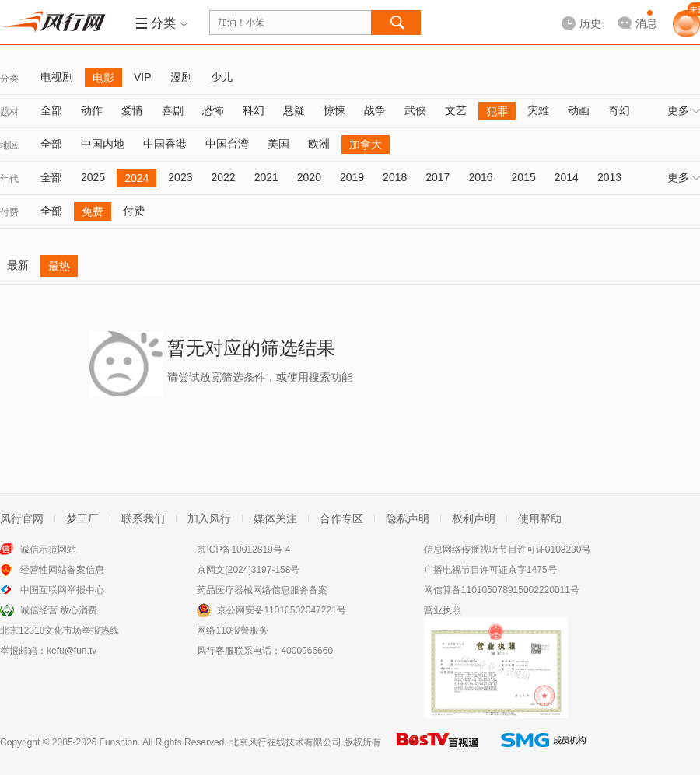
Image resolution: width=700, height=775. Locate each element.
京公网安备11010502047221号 (281, 610)
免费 (93, 211)
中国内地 (103, 144)
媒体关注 (275, 518)
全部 (51, 110)
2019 (352, 177)
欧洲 (319, 144)
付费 (9, 212)
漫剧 (181, 77)
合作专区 (341, 518)
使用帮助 (540, 518)
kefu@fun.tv (72, 651)
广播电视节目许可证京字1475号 (490, 570)
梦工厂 (82, 518)
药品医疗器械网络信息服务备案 (262, 590)
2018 (395, 177)
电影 (103, 78)
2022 (223, 177)
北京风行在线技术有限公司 (285, 742)
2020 (309, 177)
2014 (567, 177)
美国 (278, 144)
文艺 (456, 110)
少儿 (222, 77)
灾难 (538, 110)
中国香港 (165, 144)
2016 (480, 177)
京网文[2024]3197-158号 (248, 570)
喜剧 (173, 110)
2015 (524, 177)
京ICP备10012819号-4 (243, 550)
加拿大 (366, 145)
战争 (375, 110)
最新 (18, 265)
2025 (93, 177)
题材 (9, 112)
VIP (143, 77)
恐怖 (213, 110)
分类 (9, 79)
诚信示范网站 (48, 550)
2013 (609, 177)
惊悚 (334, 110)
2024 (136, 178)
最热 (59, 266)
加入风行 (209, 518)
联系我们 (143, 518)
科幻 (254, 110)
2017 (437, 177)
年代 (9, 179)
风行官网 (22, 518)
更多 (684, 110)
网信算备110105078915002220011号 (502, 590)
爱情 (132, 110)
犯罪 (497, 111)
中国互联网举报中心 (62, 590)
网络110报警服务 (233, 630)
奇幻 (619, 110)
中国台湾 (227, 144)
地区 (9, 145)
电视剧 (57, 77)
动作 (92, 110)
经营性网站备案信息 (62, 570)
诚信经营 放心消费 (59, 610)
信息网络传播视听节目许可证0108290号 (507, 550)
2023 (180, 177)
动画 (579, 110)
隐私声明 (408, 518)
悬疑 (294, 110)
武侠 (415, 110)
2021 (266, 177)
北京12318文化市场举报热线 (59, 630)
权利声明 (474, 518)
